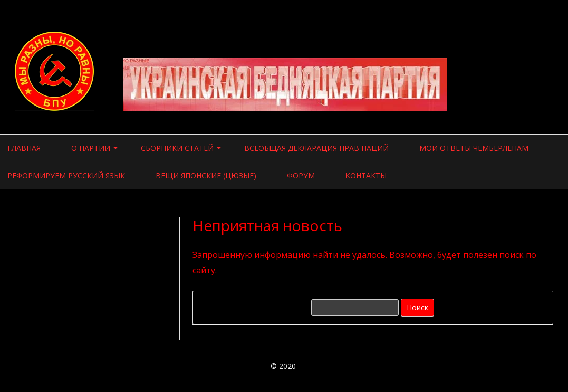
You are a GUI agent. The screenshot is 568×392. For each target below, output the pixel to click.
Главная (24, 148)
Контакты (366, 175)
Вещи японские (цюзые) (206, 175)
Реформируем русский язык (66, 175)
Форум (301, 175)
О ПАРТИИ (91, 148)
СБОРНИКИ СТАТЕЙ (177, 148)
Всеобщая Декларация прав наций (316, 148)
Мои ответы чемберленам (474, 148)
